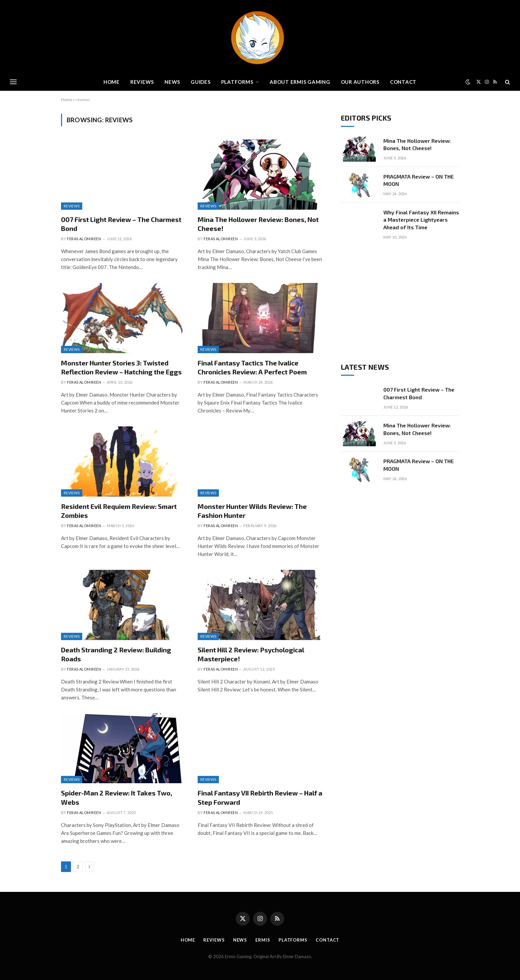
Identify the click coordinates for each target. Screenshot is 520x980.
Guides (201, 82)
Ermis (263, 940)
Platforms (237, 82)
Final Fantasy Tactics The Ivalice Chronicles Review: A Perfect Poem (252, 367)
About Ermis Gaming (300, 82)
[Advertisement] (400, 301)
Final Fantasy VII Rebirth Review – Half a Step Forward (260, 797)
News (172, 82)
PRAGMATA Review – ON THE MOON (419, 180)
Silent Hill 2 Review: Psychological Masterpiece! (251, 654)
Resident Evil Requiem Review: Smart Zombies (119, 511)
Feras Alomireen (84, 239)
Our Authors (360, 82)
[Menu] (13, 82)
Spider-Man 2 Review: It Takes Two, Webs (117, 797)
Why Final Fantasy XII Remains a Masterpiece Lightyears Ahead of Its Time (421, 220)
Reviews (142, 82)
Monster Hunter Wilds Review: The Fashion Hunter (252, 511)
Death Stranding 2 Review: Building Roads (116, 654)
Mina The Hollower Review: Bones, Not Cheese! (258, 224)
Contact (403, 82)
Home (112, 82)
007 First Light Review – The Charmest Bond (121, 224)
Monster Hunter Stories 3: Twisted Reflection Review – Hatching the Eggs (121, 367)
